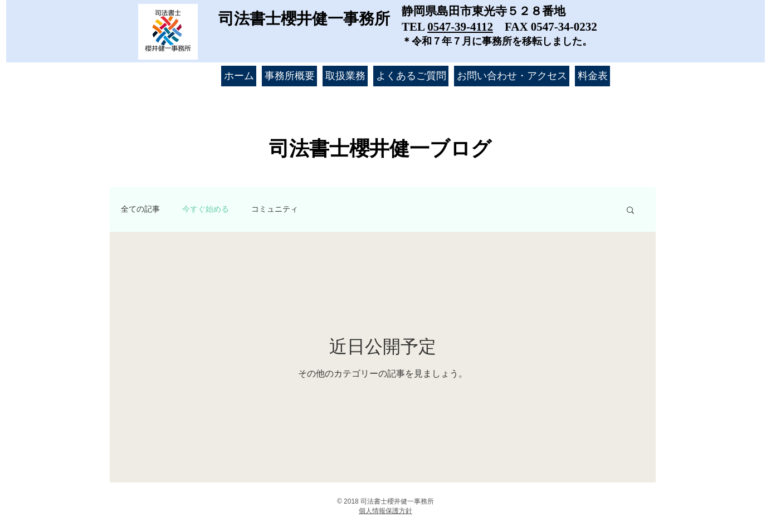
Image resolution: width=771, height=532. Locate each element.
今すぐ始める (206, 209)
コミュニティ (275, 209)
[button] (630, 211)
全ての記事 (140, 209)
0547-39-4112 (460, 27)
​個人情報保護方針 (385, 511)
